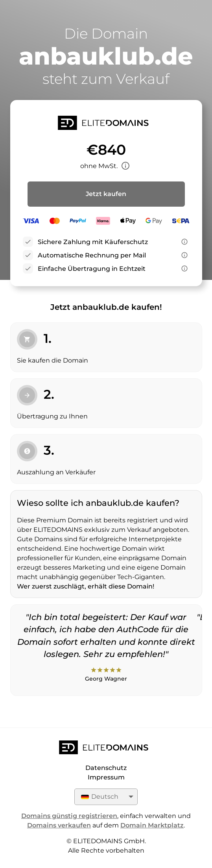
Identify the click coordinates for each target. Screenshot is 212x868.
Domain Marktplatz (152, 825)
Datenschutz (106, 768)
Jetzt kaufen (106, 194)
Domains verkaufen (59, 825)
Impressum (106, 777)
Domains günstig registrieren (69, 816)
